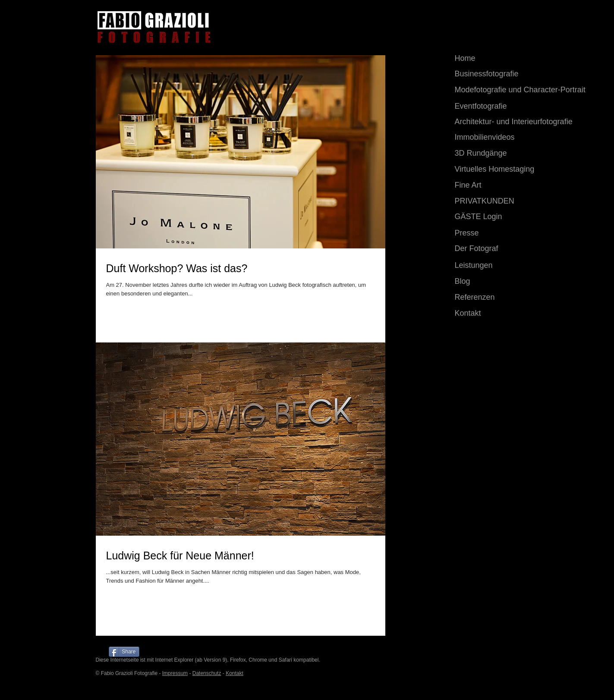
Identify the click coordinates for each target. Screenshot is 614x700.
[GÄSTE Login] (496, 217)
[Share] (124, 652)
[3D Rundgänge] (518, 154)
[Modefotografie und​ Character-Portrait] (524, 90)
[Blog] (493, 282)
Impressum (175, 673)
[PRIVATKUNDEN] (496, 201)
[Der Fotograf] (492, 249)
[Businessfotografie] (493, 74)
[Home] (483, 59)
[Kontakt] (493, 314)
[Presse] (492, 233)
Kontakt (235, 673)
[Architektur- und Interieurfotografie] (518, 122)
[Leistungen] (492, 265)
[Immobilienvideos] (518, 138)
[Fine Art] (493, 185)
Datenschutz (207, 673)
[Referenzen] (493, 298)
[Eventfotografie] (493, 107)
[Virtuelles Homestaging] (518, 170)
